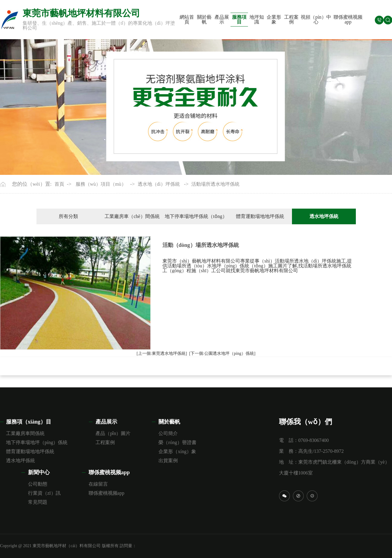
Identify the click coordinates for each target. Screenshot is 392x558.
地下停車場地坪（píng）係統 (37, 442)
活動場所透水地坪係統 (215, 184)
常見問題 (38, 502)
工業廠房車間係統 (25, 433)
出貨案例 (168, 460)
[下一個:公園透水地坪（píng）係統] (222, 353)
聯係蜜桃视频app (348, 19)
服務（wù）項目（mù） (101, 184)
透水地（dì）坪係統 (159, 184)
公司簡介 (168, 433)
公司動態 (38, 484)
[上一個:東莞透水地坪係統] (162, 353)
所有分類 (68, 216)
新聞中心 (39, 472)
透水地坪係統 (20, 460)
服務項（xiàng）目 (29, 422)
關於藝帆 (204, 19)
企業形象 (274, 19)
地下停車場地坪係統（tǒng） (196, 216)
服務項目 (239, 19)
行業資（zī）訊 (44, 493)
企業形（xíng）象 (177, 451)
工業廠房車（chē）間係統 (132, 216)
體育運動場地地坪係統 (260, 216)
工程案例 (291, 19)
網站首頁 (187, 19)
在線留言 (98, 484)
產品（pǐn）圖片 (113, 433)
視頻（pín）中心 (316, 19)
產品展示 (222, 19)
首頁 (59, 184)
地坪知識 (257, 19)
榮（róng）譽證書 (177, 442)
